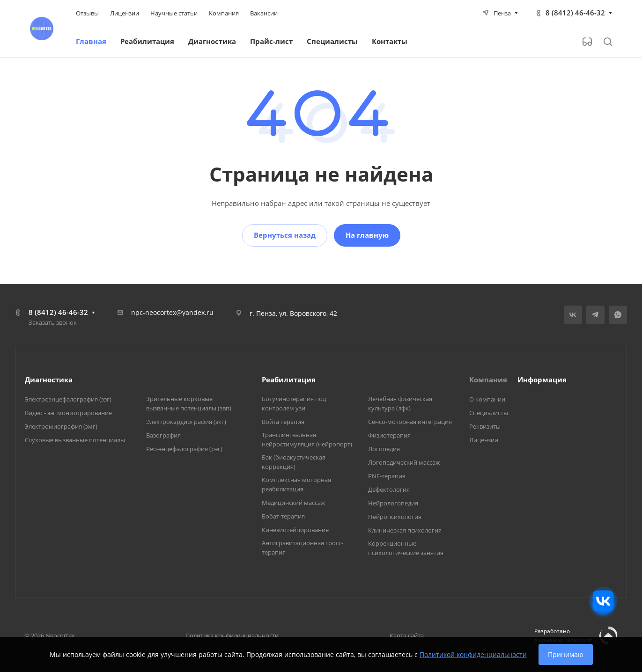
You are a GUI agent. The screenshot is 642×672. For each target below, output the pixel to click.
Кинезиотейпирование (295, 530)
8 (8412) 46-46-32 (575, 13)
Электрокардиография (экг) (186, 422)
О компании (487, 399)
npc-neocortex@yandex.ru (172, 312)
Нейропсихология (395, 517)
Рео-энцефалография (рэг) (184, 449)
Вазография (163, 435)
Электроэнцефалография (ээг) (68, 399)
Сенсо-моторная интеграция (410, 422)
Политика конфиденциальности (232, 635)
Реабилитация (289, 380)
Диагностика (49, 380)
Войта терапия (283, 422)
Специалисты (489, 413)
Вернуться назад (285, 235)
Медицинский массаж (294, 503)
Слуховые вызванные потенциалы (75, 440)
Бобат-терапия (283, 516)
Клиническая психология (405, 530)
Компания (488, 380)
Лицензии (484, 440)
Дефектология (389, 489)
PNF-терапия (387, 476)
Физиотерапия (389, 435)
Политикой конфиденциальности (473, 654)
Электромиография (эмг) (61, 426)
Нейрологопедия (393, 503)
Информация (542, 380)
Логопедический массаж (404, 462)
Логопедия (384, 449)
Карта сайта (407, 635)
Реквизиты (485, 426)
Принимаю (566, 654)
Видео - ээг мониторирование (68, 413)
